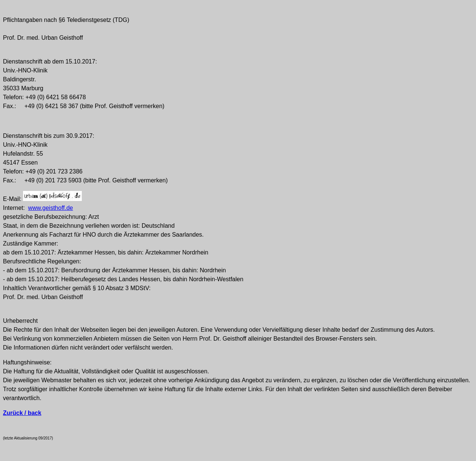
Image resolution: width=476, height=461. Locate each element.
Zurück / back (22, 413)
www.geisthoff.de (51, 208)
